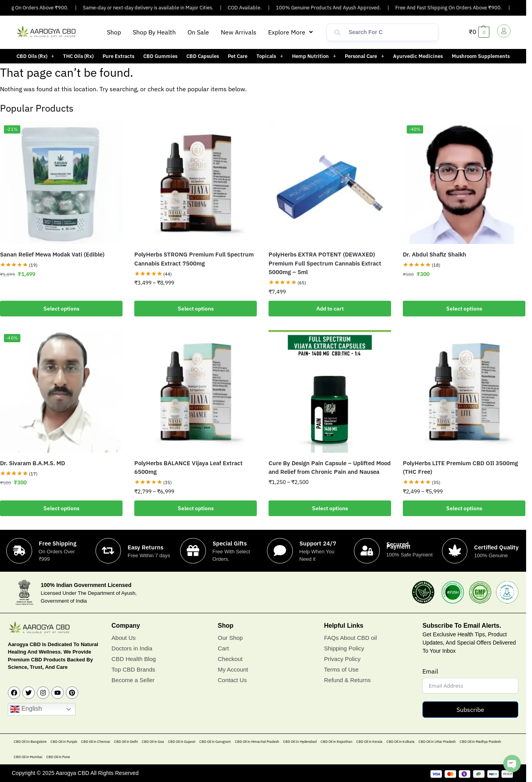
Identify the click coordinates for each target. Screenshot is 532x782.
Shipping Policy (344, 648)
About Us (124, 638)
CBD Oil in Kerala (369, 742)
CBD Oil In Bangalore (30, 742)
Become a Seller (133, 680)
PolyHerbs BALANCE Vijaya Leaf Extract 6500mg (188, 468)
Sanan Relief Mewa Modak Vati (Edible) (52, 254)
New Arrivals (239, 32)
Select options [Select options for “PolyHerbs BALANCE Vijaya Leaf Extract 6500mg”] (196, 508)
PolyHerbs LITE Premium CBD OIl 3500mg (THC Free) (460, 468)
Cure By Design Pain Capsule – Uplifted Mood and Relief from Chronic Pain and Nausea (330, 468)
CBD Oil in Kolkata (400, 742)
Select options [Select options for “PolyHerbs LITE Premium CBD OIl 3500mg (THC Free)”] (464, 508)
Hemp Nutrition (314, 56)
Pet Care (238, 56)
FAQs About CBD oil (351, 638)
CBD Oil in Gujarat (182, 742)
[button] (290, 32)
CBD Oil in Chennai (96, 742)
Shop (114, 32)
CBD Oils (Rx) (35, 56)
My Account (233, 669)
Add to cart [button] (330, 309)
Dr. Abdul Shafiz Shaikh (435, 254)
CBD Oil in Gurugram (215, 742)
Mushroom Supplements (481, 56)
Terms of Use (341, 669)
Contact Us (232, 680)
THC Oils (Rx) (78, 56)
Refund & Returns (347, 680)
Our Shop (230, 638)
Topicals (270, 56)
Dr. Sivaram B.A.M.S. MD (32, 463)
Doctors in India (132, 648)
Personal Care (364, 56)
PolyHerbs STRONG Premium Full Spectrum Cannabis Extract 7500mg (194, 259)
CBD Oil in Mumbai (28, 757)
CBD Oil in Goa (153, 742)
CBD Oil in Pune (58, 757)
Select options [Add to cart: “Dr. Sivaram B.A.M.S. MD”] (61, 508)
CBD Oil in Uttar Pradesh (437, 742)
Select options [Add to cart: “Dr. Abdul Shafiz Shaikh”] (464, 309)
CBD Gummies (160, 56)
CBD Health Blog (134, 659)
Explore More (290, 32)
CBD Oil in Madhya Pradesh (480, 742)
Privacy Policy (342, 659)
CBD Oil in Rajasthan (336, 742)
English (26, 710)
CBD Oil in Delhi (126, 742)
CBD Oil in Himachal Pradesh (257, 742)
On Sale (198, 32)
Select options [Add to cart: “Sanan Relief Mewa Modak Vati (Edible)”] (61, 309)
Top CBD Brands (133, 669)
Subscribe (470, 710)
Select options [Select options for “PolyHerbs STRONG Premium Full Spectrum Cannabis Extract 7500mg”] (196, 309)
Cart (223, 648)
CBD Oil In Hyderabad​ (300, 742)
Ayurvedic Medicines (418, 56)
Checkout (230, 659)
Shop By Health (154, 32)
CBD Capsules (203, 56)
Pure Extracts (118, 56)
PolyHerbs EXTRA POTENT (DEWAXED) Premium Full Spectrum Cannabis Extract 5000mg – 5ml (325, 263)
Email (430, 672)
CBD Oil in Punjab (64, 742)
